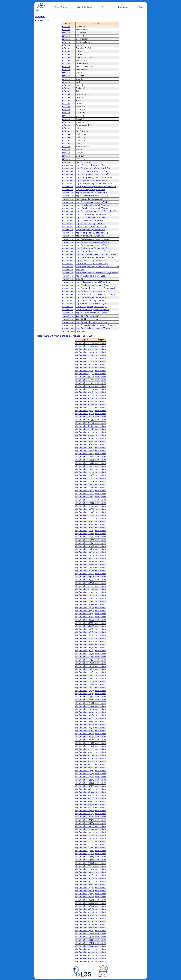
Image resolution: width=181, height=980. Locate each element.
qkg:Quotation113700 (84, 355)
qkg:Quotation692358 (85, 823)
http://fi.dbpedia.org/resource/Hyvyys (93, 199)
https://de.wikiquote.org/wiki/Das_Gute (93, 282)
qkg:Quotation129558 (84, 365)
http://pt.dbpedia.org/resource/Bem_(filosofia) (96, 211)
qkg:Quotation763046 (85, 860)
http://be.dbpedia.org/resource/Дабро (93, 180)
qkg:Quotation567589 (85, 694)
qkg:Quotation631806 (85, 765)
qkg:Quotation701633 (84, 829)
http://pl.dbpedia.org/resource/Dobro (93, 239)
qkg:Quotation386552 (85, 564)
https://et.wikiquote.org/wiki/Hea (90, 190)
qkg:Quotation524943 (85, 657)
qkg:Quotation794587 (85, 884)
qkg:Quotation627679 (85, 758)
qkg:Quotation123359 (84, 361)
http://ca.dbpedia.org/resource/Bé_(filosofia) (95, 177)
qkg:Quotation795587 (85, 888)
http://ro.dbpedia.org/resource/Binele (92, 245)
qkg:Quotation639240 (85, 768)
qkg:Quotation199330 (85, 435)
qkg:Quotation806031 (85, 900)
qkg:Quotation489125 (85, 626)
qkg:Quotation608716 (85, 737)
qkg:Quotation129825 (84, 368)
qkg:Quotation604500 (85, 734)
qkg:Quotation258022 (85, 503)
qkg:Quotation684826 (85, 811)
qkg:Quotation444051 (85, 608)
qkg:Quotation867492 (85, 943)
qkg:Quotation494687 (85, 629)
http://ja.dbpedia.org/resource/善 (91, 261)
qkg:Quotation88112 (84, 949)
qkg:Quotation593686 (85, 718)
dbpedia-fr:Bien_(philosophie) (88, 316)
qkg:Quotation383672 (85, 561)
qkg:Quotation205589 (85, 441)
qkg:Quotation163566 (85, 398)
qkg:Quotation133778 (84, 374)
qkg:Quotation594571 (84, 721)
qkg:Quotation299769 (85, 521)
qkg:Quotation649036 (85, 777)
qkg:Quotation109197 (84, 349)
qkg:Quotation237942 (85, 488)
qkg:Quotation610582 (85, 743)
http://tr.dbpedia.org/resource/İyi (90, 230)
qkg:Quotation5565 (84, 688)
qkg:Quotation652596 (85, 780)
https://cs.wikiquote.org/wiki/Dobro (91, 227)
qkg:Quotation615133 (84, 749)
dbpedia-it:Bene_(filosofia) (87, 319)
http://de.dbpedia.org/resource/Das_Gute (94, 257)
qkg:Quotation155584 (84, 389)
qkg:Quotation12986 (84, 371)
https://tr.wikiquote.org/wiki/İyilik (90, 236)
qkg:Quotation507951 (84, 648)
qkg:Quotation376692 (85, 555)
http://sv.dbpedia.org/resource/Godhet (93, 171)
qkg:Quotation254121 (84, 500)
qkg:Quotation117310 (84, 358)
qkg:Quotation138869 (85, 377)
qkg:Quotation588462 (85, 715)
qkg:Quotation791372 (84, 881)
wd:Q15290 (81, 279)
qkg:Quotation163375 (84, 395)
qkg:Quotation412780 (85, 589)
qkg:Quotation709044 (85, 832)
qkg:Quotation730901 (85, 838)
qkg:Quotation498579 (85, 635)
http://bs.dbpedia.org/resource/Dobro (93, 285)
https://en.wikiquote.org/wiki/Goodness (93, 205)
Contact (142, 7)
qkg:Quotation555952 (85, 684)
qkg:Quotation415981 (84, 592)
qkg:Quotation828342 (85, 918)
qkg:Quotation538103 (84, 666)
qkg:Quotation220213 (84, 451)
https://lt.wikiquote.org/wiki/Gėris (91, 217)
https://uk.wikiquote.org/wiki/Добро (92, 208)
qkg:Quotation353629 (85, 549)
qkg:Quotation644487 (85, 771)
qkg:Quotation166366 (85, 401)
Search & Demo (61, 7)
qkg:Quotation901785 (85, 955)
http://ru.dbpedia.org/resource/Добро (93, 328)
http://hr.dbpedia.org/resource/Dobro (92, 291)
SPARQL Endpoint (85, 7)
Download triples (42, 20)
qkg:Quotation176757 (84, 417)
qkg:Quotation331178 (84, 537)
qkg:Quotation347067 (85, 546)
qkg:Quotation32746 (84, 531)
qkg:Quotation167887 (85, 404)
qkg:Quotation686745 (85, 817)
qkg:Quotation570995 (85, 700)
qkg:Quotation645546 (85, 774)
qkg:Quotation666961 (85, 798)
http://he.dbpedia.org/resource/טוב (91, 297)
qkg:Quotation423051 (84, 595)
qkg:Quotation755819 (84, 854)
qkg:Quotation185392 (84, 423)
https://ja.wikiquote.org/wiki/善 (89, 220)
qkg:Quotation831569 (85, 925)
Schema (105, 7)
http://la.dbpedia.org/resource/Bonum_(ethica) (97, 294)
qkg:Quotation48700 (84, 623)
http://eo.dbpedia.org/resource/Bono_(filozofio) (97, 273)
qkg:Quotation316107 (84, 528)
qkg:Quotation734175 (84, 841)
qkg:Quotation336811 (84, 543)
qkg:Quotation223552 (84, 463)
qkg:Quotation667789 (85, 801)
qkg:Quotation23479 (84, 478)
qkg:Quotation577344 (85, 706)
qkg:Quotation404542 (85, 577)
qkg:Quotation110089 (84, 352)
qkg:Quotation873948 (85, 946)
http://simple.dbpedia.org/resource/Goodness (96, 325)
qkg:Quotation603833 (85, 731)
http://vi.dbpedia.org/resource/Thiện (92, 264)
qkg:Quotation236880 (85, 485)
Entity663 (40, 17)
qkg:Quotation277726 (85, 518)
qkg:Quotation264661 (85, 509)
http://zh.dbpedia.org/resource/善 (91, 214)
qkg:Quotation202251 (84, 438)
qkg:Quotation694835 (85, 826)
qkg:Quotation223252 (84, 460)
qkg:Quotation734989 (85, 844)
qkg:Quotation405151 (84, 580)
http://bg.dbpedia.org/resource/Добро (93, 168)
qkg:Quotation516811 (84, 651)
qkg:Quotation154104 (84, 386)
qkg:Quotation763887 (85, 863)
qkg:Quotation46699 (84, 614)
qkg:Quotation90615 (84, 961)
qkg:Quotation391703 (84, 571)
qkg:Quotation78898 (84, 875)
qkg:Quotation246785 (85, 494)
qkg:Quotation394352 (85, 574)
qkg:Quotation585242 (85, 712)
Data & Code (124, 7)
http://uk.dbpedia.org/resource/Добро (93, 174)
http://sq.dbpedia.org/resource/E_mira (93, 251)
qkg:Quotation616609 (85, 752)
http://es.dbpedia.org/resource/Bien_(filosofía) (96, 254)
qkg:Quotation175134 (84, 411)
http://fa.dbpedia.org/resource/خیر (91, 307)
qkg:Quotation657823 (85, 786)
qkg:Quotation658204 (85, 789)
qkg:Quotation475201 (84, 617)
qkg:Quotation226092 (85, 469)
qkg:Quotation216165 (84, 448)
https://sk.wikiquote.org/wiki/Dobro (91, 313)
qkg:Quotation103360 (85, 343)
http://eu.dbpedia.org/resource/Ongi (92, 233)
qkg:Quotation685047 (85, 814)
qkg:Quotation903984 (85, 958)
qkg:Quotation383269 (85, 558)
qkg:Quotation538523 (85, 669)
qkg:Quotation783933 (85, 872)
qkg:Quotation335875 (85, 540)
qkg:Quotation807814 (85, 906)
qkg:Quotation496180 (85, 632)
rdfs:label (66, 27)
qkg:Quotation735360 (85, 848)
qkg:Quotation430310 (85, 598)
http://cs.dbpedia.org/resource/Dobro (93, 242)
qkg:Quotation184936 (85, 420)
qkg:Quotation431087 (85, 604)
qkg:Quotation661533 (84, 792)
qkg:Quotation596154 (85, 724)
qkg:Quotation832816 (85, 928)
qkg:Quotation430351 (84, 601)
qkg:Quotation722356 (85, 835)
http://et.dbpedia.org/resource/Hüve (92, 196)
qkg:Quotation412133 (84, 586)
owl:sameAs (68, 165)
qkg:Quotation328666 (85, 534)
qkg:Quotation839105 (85, 931)
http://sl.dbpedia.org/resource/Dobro (92, 310)
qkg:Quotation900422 (85, 952)
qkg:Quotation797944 (85, 894)
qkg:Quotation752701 (84, 851)
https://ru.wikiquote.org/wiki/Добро (92, 276)
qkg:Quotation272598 (85, 512)
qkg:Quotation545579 (85, 678)
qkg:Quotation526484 (85, 660)
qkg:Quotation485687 (85, 620)
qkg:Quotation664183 (85, 795)
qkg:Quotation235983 (85, 481)
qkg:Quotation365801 (85, 552)
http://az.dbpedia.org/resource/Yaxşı (92, 322)
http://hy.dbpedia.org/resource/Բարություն (96, 288)
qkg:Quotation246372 (85, 491)
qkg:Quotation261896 (85, 506)
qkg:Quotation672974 (85, 805)
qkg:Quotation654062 (85, 783)
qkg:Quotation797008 (85, 891)
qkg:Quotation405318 (85, 583)
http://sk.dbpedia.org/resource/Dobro (93, 202)
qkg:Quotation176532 (84, 414)
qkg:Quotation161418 (84, 392)
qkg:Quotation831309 (85, 921)
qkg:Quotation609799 (85, 740)
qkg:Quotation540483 (85, 672)
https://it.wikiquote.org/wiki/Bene (91, 224)
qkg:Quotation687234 (85, 820)
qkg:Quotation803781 (85, 897)
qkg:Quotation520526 (85, 654)
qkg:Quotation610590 (85, 746)
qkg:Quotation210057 (84, 444)
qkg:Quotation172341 (84, 408)
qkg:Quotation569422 (85, 697)
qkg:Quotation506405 (85, 641)
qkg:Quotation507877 (85, 645)
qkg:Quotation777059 (85, 869)
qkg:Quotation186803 (85, 426)
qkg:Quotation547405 (85, 681)
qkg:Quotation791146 (84, 878)
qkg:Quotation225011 (84, 466)
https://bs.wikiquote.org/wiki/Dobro (92, 193)
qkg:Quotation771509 (84, 866)
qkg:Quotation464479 (85, 611)
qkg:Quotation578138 (84, 709)
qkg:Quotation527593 (85, 663)
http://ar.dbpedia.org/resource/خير (91, 304)
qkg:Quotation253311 (84, 497)
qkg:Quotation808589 (85, 909)
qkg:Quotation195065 (85, 429)
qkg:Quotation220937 (85, 457)
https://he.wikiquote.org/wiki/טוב (90, 301)
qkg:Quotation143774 (84, 380)
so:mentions (101, 343)
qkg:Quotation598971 (85, 728)
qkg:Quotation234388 (85, 475)
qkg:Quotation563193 (84, 691)
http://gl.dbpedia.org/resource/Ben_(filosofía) (96, 187)
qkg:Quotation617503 (84, 755)
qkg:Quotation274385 (85, 515)
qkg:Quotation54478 (84, 675)
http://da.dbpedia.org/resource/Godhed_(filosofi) (97, 267)
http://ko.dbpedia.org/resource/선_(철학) (94, 184)
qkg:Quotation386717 (84, 568)
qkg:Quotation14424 (84, 383)
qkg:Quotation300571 (84, 525)
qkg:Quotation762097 (85, 857)
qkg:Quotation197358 (84, 432)
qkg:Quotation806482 (85, 903)
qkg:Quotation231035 (84, 472)
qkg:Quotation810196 (84, 912)
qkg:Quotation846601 (85, 934)
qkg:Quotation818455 (85, 915)
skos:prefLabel (69, 331)
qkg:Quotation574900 (85, 703)
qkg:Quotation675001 (85, 808)
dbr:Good (80, 270)
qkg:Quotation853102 (84, 937)
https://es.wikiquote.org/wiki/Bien (91, 165)
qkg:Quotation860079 (85, 940)
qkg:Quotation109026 (85, 346)
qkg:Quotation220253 (85, 454)
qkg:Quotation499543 (85, 638)
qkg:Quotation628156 (85, 761)
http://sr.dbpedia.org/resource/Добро (93, 248)
